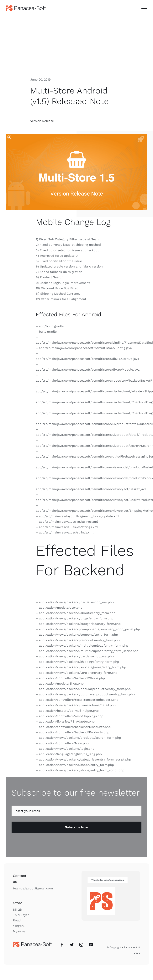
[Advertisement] (76, 45)
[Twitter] (72, 945)
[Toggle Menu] (144, 8)
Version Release (42, 121)
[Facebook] (62, 945)
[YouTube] (91, 945)
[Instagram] (81, 945)
